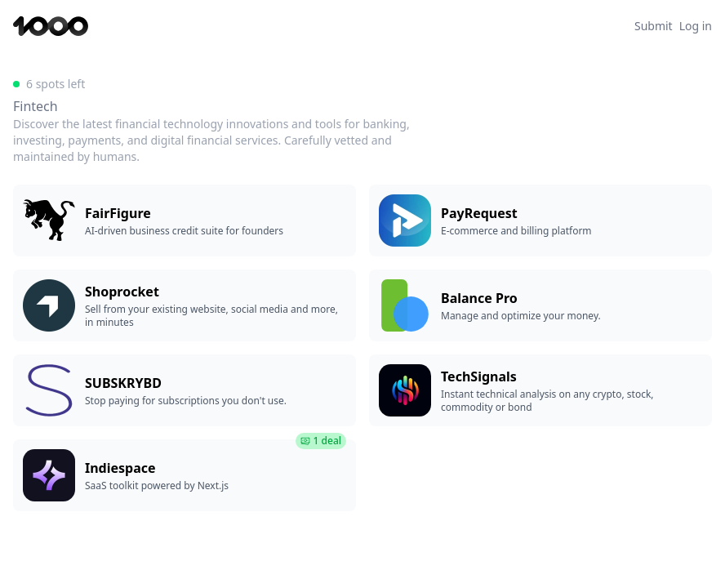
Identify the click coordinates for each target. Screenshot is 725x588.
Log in (696, 26)
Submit (654, 26)
